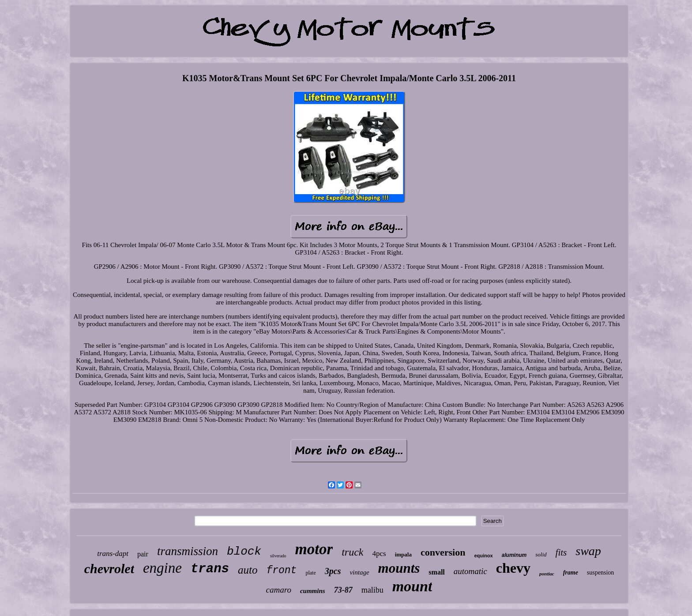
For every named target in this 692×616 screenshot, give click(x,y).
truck (352, 552)
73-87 (343, 590)
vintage (359, 572)
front (281, 571)
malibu (372, 590)
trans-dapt (113, 554)
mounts (399, 568)
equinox (483, 556)
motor (314, 549)
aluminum (514, 555)
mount (412, 586)
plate (310, 573)
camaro (279, 590)
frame (571, 573)
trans (210, 569)
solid (541, 554)
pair (143, 554)
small (436, 572)
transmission (188, 551)
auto (248, 570)
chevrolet (109, 569)
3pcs (333, 571)
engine (162, 568)
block (244, 552)
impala (403, 554)
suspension (600, 573)
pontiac (547, 574)
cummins (313, 591)
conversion (443, 552)
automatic (470, 571)
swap (588, 551)
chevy (513, 568)
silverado (278, 556)
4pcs (379, 554)
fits (561, 552)
